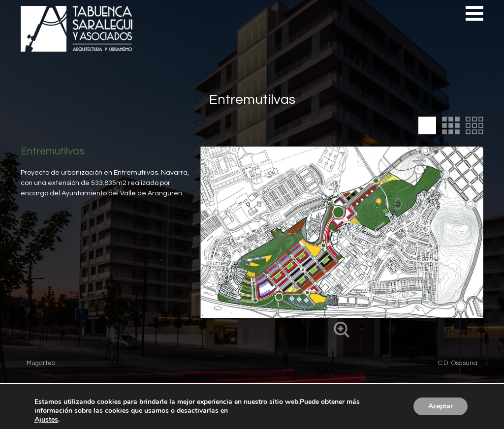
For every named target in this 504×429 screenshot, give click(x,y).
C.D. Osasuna (458, 363)
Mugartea (41, 363)
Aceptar (441, 406)
